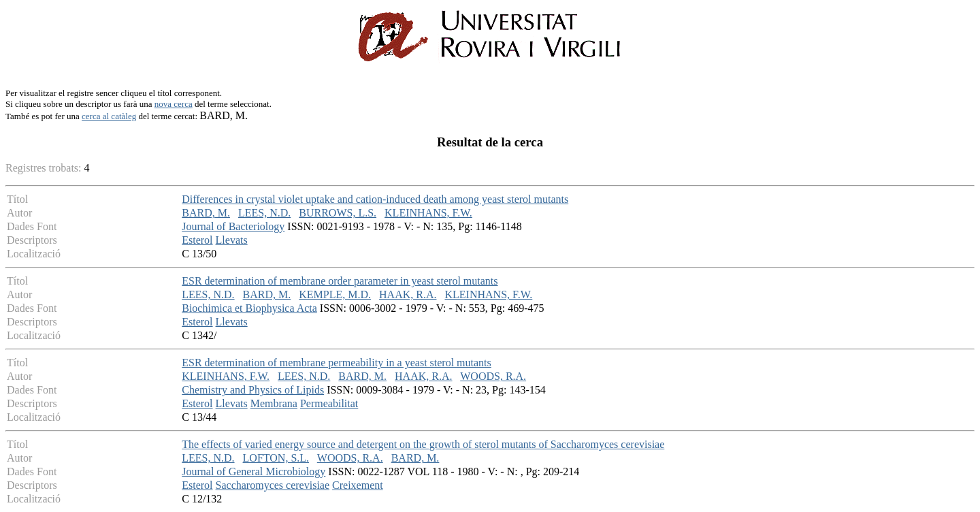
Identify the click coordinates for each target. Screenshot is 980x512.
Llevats (232, 240)
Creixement (358, 485)
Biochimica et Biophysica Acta (249, 308)
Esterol (197, 240)
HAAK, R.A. (408, 294)
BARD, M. (206, 213)
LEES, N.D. (264, 213)
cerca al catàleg (109, 116)
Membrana (274, 403)
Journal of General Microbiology (254, 471)
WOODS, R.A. (493, 376)
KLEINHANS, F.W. (428, 213)
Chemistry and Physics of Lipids (253, 390)
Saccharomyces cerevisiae (273, 485)
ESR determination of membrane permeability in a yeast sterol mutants (337, 363)
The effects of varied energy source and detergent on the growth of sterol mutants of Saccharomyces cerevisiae (423, 444)
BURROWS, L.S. (338, 213)
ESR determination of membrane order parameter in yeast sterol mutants (340, 281)
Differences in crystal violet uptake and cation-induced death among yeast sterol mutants (375, 199)
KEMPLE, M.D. (335, 294)
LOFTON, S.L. (276, 458)
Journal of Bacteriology (233, 226)
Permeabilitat (329, 403)
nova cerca (174, 104)
